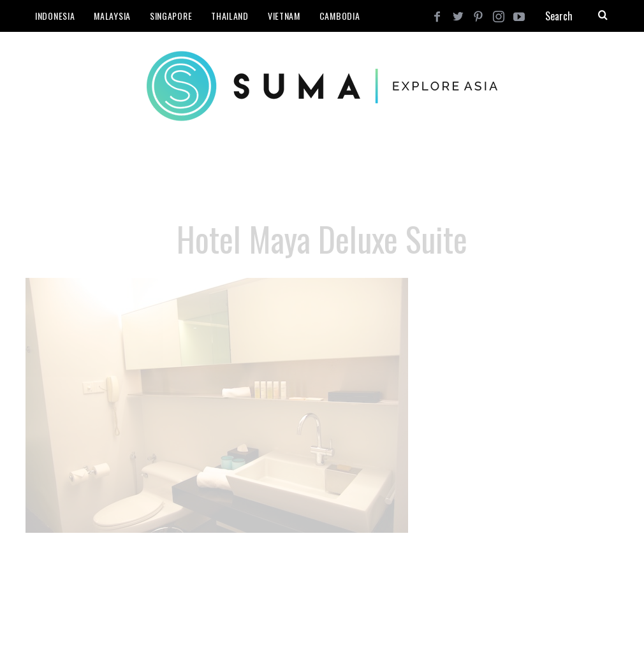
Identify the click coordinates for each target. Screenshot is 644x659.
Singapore (171, 16)
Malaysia (112, 16)
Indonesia (55, 16)
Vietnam (284, 16)
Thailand (230, 16)
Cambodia (340, 16)
